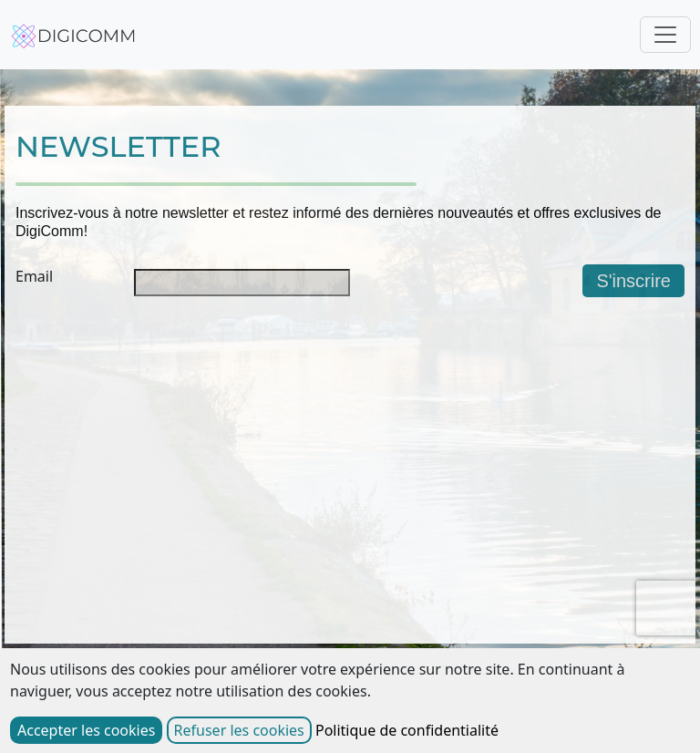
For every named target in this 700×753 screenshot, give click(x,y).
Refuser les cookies (239, 730)
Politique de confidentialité (407, 730)
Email (34, 276)
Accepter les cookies (86, 730)
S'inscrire (633, 281)
